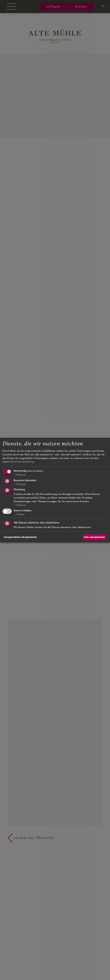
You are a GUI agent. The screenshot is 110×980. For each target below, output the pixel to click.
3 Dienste (20, 475)
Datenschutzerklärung (22, 462)
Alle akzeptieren (94, 537)
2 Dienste (20, 484)
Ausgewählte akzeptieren (20, 537)
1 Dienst (19, 514)
